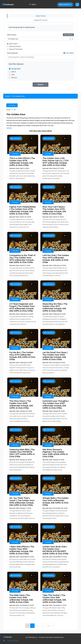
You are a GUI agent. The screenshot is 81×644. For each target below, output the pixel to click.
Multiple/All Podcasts (41, 20)
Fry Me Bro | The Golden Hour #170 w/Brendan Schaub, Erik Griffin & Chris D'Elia (22, 356)
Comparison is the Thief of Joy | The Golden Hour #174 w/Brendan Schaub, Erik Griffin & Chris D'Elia (22, 259)
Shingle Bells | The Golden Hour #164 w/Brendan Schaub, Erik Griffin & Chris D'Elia (56, 502)
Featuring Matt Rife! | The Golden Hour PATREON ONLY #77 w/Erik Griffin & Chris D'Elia (22, 453)
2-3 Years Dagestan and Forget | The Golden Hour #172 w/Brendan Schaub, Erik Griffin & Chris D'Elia (22, 307)
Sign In (32, 4)
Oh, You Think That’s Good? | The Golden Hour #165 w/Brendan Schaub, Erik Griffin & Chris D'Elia (22, 502)
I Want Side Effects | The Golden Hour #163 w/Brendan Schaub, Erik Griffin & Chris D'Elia (22, 550)
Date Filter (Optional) (16, 64)
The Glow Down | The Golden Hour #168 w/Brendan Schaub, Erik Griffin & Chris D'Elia (21, 405)
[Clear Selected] (70, 39)
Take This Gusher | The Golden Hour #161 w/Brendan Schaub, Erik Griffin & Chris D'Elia (54, 599)
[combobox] (41, 39)
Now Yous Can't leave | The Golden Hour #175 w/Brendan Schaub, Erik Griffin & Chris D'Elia (54, 210)
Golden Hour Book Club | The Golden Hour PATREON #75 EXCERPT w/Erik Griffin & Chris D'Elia (55, 550)
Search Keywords (12, 53)
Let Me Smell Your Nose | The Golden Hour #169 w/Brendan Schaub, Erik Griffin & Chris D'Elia (55, 356)
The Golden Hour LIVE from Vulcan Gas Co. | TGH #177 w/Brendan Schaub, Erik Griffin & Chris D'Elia (56, 162)
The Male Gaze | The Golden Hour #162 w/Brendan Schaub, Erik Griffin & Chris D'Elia (21, 599)
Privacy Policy (13, 641)
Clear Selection (68, 35)
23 (49, 626)
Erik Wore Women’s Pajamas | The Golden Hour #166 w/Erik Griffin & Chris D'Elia (55, 453)
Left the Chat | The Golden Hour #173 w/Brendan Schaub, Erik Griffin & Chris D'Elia (56, 259)
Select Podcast (12, 35)
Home (8, 96)
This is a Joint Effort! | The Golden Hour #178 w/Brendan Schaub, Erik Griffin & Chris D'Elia (22, 162)
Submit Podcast (65, 5)
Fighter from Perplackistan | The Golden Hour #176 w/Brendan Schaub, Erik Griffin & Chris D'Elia (23, 210)
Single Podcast (41, 16)
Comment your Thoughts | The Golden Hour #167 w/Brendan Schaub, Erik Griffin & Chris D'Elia (56, 405)
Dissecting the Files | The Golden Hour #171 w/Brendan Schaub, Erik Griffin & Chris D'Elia (55, 307)
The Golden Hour (18, 96)
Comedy (12, 105)
